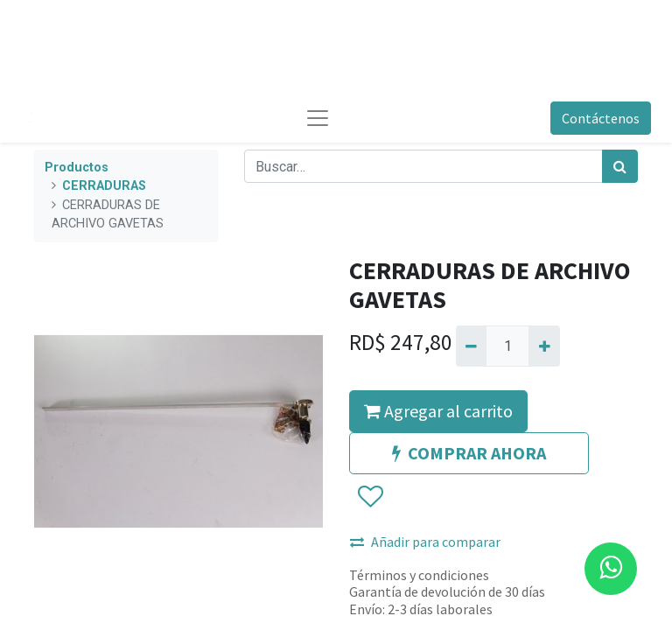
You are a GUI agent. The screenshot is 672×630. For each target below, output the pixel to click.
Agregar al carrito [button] (438, 411)
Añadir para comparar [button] (425, 542)
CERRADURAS (104, 186)
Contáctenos (601, 118)
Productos (77, 168)
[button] (370, 497)
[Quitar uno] (471, 346)
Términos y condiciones (419, 575)
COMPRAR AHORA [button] (469, 453)
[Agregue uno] (544, 346)
